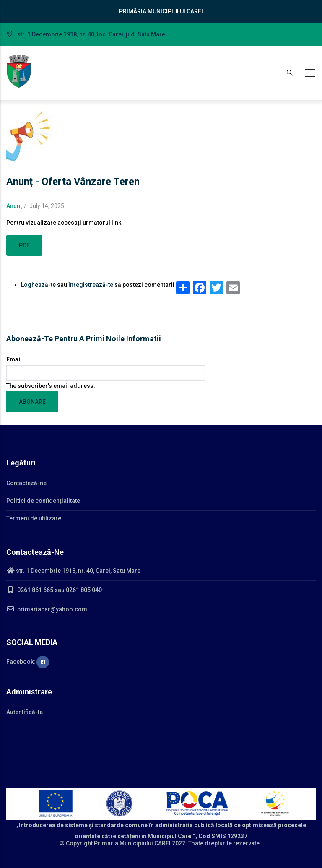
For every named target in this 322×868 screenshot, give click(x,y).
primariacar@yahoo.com (47, 609)
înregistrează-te (91, 285)
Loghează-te (38, 285)
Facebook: (28, 662)
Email (14, 359)
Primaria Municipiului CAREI (132, 843)
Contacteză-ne (26, 483)
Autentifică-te (25, 712)
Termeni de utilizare (34, 518)
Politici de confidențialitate (43, 501)
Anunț (14, 206)
